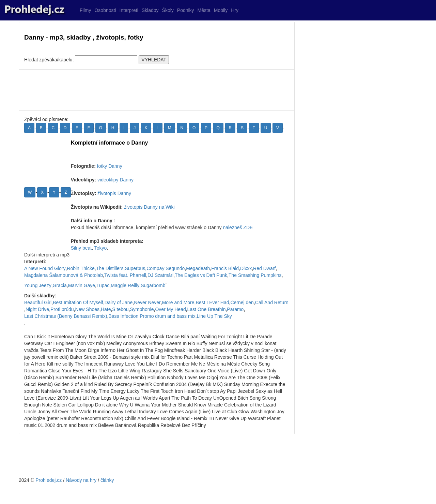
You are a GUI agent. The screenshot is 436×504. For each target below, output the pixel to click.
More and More (178, 302)
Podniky (186, 10)
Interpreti (129, 10)
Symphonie (142, 309)
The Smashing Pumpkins (255, 275)
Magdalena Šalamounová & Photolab (64, 275)
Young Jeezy (38, 285)
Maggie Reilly (125, 285)
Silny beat (81, 248)
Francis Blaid (225, 268)
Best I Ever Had (212, 302)
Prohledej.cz (49, 480)
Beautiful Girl (38, 302)
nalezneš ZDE (238, 227)
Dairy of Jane (119, 302)
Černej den (242, 302)
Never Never (147, 302)
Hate (106, 309)
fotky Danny (110, 166)
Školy (168, 10)
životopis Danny (114, 193)
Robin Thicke (81, 268)
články (107, 480)
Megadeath (198, 268)
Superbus (135, 268)
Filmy (85, 10)
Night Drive (37, 309)
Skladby (150, 10)
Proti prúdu (62, 309)
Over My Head (170, 309)
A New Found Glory (45, 268)
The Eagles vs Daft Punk (201, 275)
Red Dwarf (264, 268)
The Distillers (110, 268)
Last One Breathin (207, 309)
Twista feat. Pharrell (125, 275)
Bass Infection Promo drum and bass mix (152, 316)
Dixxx (246, 268)
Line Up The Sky (214, 316)
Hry (235, 10)
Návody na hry (81, 480)
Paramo (235, 309)
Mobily (221, 10)
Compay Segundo (166, 268)
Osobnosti (105, 10)
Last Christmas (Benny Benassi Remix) (66, 316)
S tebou (120, 309)
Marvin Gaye (82, 285)
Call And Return (272, 302)
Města (204, 10)
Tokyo (101, 248)
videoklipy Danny (115, 180)
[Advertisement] (157, 90)
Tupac (103, 285)
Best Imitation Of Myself (78, 302)
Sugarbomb (153, 285)
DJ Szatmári (160, 275)
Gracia (60, 285)
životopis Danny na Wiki (149, 207)
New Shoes (87, 309)
